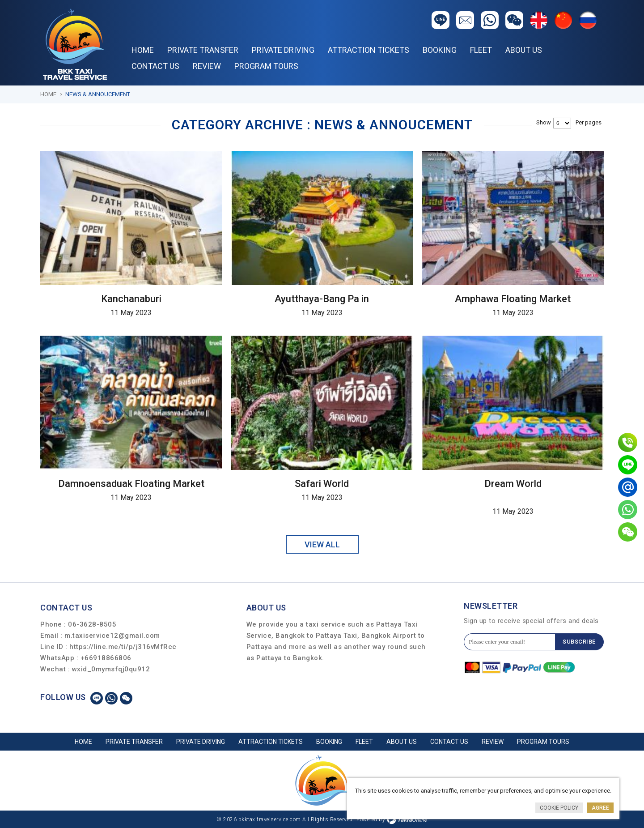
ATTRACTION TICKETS (369, 50)
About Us (524, 50)
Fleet (481, 50)
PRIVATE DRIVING (283, 50)
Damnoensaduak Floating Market (131, 483)
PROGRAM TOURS (266, 66)
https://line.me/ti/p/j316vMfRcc (123, 646)
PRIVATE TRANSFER (203, 50)
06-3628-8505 (92, 624)
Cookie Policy (559, 808)
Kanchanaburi (131, 298)
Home (143, 50)
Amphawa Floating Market (513, 298)
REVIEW (207, 66)
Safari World (322, 483)
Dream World (513, 483)
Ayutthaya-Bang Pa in (322, 298)
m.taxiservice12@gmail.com (112, 635)
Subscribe (579, 642)
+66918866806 (106, 657)
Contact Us (155, 66)
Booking (440, 50)
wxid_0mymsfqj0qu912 (111, 669)
